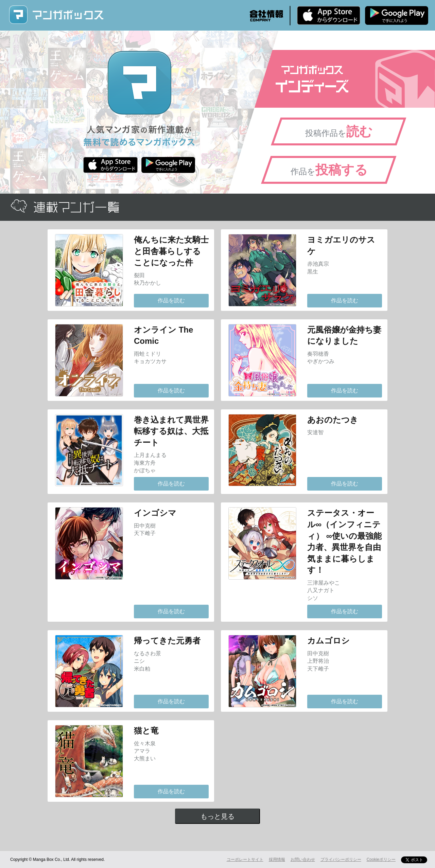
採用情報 (277, 860)
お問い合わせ (303, 860)
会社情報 (266, 16)
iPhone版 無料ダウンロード (329, 15)
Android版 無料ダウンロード (397, 15)
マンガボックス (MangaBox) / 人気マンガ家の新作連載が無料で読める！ (56, 15)
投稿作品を (339, 131)
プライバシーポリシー (341, 860)
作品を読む (171, 300)
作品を (329, 170)
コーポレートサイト (245, 860)
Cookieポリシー (381, 860)
